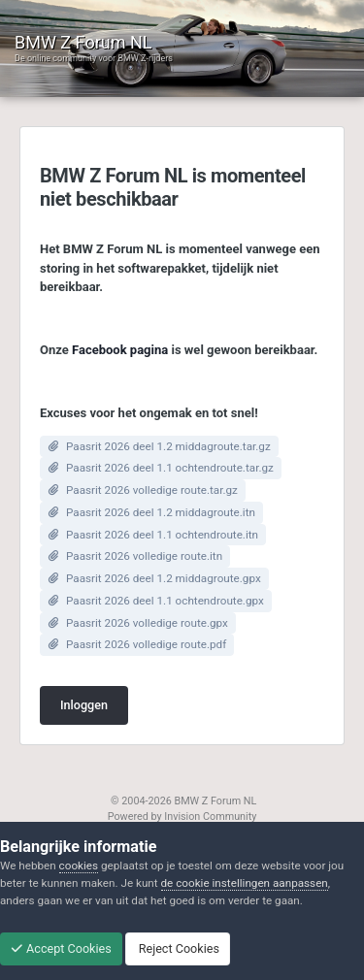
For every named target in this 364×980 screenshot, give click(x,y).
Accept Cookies (61, 948)
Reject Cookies (178, 948)
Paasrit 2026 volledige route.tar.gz (152, 490)
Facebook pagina (120, 350)
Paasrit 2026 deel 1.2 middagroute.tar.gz (168, 446)
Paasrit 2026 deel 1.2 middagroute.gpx (164, 578)
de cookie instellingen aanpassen (245, 883)
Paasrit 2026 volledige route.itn (144, 556)
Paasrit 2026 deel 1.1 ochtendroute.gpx (165, 601)
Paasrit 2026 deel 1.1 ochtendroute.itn (162, 535)
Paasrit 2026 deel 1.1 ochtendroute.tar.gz (170, 468)
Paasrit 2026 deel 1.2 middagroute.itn (161, 512)
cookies (79, 866)
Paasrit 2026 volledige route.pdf (146, 644)
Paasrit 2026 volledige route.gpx (147, 623)
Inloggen (84, 705)
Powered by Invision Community (182, 817)
